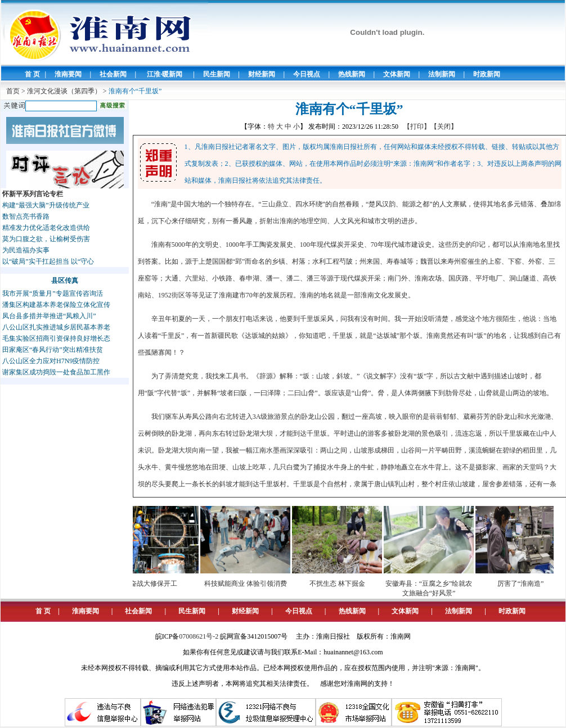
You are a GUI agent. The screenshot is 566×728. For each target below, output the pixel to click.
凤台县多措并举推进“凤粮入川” (49, 316)
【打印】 (417, 126)
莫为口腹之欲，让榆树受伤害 (46, 239)
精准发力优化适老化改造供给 (46, 228)
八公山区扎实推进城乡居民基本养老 (56, 327)
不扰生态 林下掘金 (341, 584)
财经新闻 (262, 74)
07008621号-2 (199, 636)
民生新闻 (217, 74)
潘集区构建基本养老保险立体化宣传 (56, 305)
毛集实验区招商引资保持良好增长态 (56, 338)
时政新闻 (487, 74)
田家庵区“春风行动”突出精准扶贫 (53, 350)
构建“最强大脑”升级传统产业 (46, 205)
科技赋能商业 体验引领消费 (249, 584)
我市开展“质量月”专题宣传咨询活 (53, 293)
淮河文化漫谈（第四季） (64, 91)
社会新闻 (113, 74)
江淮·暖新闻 (165, 74)
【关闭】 (444, 126)
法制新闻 (442, 74)
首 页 (32, 74)
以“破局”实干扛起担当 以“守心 (48, 261)
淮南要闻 (68, 74)
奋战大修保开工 (157, 584)
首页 (13, 91)
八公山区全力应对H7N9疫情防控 (51, 361)
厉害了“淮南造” (524, 584)
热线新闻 (352, 74)
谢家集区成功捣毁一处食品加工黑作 (56, 372)
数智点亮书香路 (26, 216)
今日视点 (307, 74)
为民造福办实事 (26, 250)
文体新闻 (397, 74)
